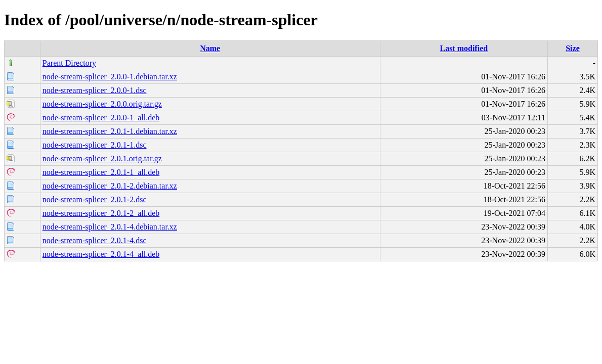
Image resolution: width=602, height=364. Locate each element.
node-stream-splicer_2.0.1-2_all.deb (101, 213)
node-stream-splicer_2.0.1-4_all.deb (101, 254)
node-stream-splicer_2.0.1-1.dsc (95, 145)
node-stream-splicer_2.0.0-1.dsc (95, 90)
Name (210, 48)
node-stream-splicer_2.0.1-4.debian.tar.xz (110, 227)
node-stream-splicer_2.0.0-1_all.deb (101, 118)
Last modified (464, 48)
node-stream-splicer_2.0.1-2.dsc (95, 199)
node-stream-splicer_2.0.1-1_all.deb (101, 172)
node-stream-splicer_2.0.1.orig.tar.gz (102, 158)
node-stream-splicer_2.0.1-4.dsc (95, 240)
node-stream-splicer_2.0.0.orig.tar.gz (102, 104)
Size (573, 48)
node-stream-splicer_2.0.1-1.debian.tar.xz (110, 131)
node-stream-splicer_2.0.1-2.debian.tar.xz (110, 186)
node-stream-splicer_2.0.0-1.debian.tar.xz (110, 77)
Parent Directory (69, 63)
